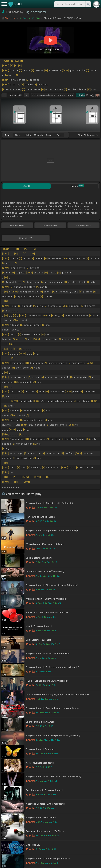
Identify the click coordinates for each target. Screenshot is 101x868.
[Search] (88, 4)
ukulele (28, 135)
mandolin (38, 135)
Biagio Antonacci (35, 12)
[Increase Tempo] (27, 95)
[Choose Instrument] (66, 135)
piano (18, 135)
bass (59, 135)
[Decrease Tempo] (4, 95)
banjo (49, 135)
